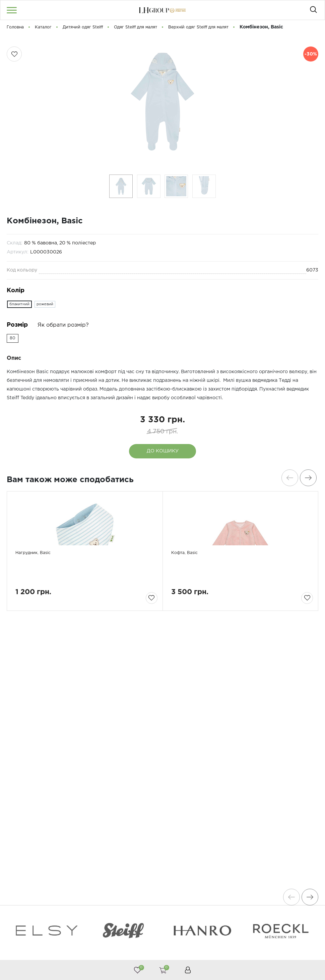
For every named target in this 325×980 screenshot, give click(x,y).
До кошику (163, 451)
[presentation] (286, 478)
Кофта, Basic (189, 586)
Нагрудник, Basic (39, 586)
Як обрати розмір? (63, 325)
